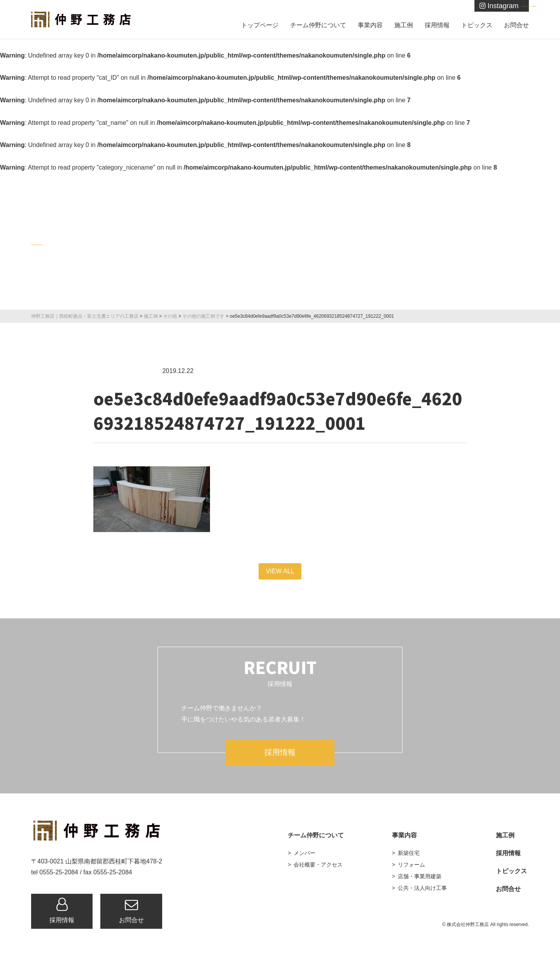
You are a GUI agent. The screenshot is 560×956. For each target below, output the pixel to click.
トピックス (477, 25)
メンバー (304, 853)
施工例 (404, 25)
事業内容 (370, 25)
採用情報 (437, 25)
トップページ (260, 25)
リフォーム (411, 865)
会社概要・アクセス (318, 865)
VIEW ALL (280, 571)
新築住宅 (409, 853)
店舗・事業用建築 (420, 876)
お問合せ (516, 25)
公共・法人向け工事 (422, 888)
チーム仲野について (318, 25)
